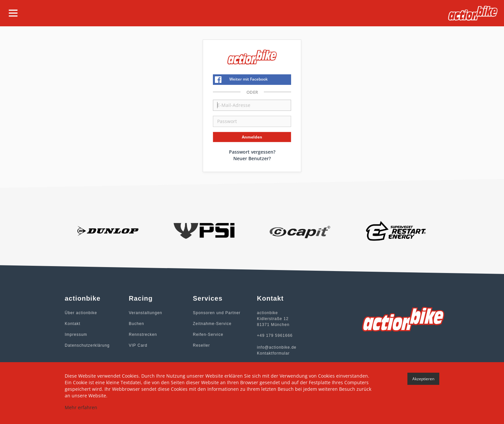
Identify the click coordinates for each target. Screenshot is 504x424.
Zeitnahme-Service (212, 324)
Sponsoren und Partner (217, 313)
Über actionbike (81, 313)
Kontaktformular (273, 353)
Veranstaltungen (146, 313)
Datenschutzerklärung (87, 345)
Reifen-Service (208, 335)
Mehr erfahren (81, 407)
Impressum (76, 335)
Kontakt (73, 324)
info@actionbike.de (277, 347)
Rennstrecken (143, 335)
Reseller (201, 345)
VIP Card (138, 345)
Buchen (137, 324)
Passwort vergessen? (252, 152)
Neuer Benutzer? (252, 158)
